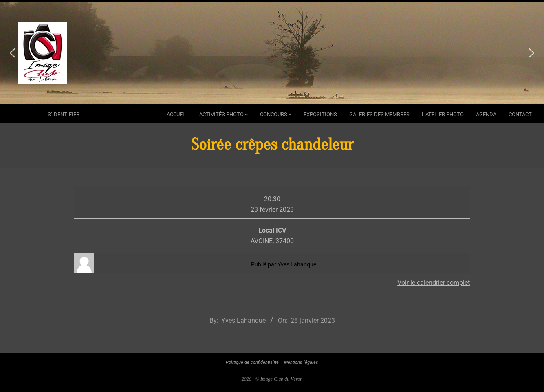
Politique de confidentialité (252, 362)
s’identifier (64, 114)
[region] (272, 53)
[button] (13, 53)
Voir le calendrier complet (434, 283)
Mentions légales (301, 362)
